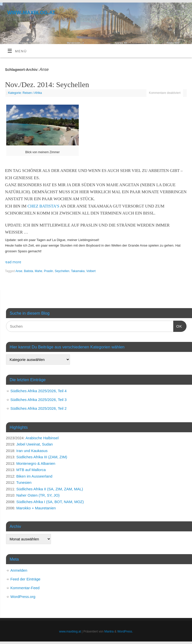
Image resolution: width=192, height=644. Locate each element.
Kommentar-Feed (25, 588)
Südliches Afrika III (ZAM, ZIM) (42, 457)
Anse (19, 271)
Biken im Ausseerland (34, 476)
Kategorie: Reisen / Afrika (25, 93)
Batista (29, 271)
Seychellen (62, 271)
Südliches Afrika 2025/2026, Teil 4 (39, 391)
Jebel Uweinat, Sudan (34, 444)
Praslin (49, 271)
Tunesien (24, 482)
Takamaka (78, 271)
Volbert (91, 271)
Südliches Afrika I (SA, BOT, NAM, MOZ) (50, 502)
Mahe (38, 271)
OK (178, 326)
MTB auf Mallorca (31, 470)
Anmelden (19, 570)
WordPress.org (23, 597)
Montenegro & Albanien (36, 463)
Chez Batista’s (43, 206)
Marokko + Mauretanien (36, 508)
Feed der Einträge (25, 579)
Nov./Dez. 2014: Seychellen (47, 84)
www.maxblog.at (31, 12)
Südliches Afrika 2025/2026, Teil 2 (39, 408)
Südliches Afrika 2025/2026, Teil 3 (39, 400)
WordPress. (125, 631)
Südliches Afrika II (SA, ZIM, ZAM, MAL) (50, 489)
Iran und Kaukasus (32, 451)
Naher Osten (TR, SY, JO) (38, 495)
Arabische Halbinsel (42, 438)
